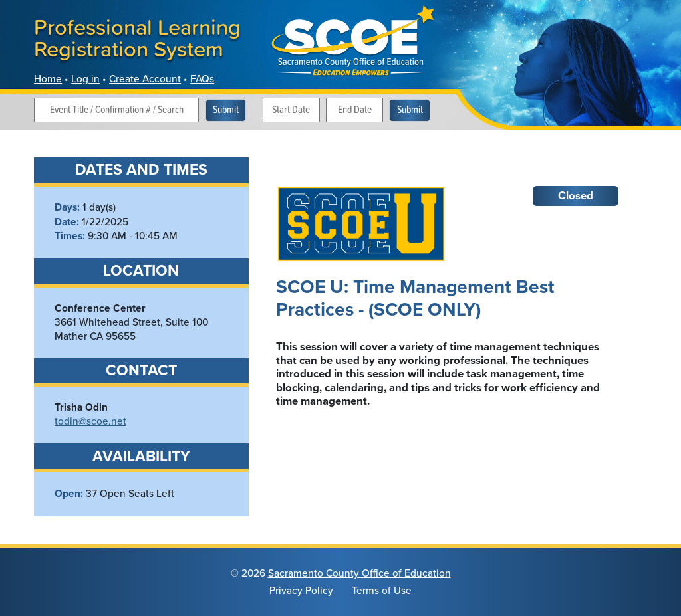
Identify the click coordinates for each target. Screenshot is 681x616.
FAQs (202, 78)
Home (48, 78)
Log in (85, 78)
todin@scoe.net (90, 421)
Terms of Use (382, 590)
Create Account (145, 78)
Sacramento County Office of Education (359, 573)
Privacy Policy (301, 590)
